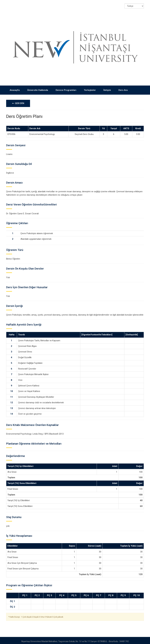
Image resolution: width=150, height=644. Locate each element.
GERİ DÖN (18, 101)
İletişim (107, 88)
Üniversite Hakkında (38, 88)
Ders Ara (123, 88)
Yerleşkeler (90, 88)
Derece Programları (66, 88)
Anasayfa (15, 88)
